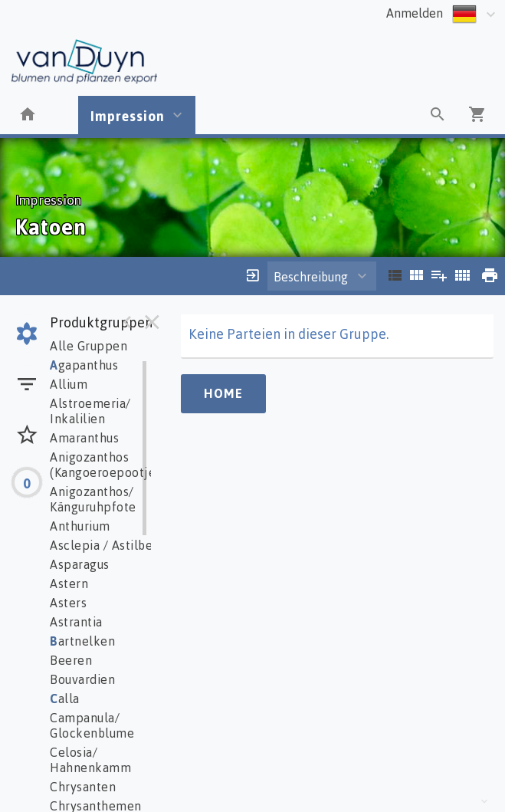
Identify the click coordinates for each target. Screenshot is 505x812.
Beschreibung (311, 277)
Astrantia (76, 622)
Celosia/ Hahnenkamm (90, 760)
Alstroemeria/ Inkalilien (90, 411)
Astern (69, 584)
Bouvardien (82, 679)
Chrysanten (83, 787)
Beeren (71, 660)
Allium (69, 384)
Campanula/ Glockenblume (92, 725)
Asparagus (80, 564)
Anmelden (415, 13)
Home (223, 393)
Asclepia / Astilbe (101, 545)
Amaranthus (84, 438)
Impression (128, 116)
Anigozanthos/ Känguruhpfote (93, 499)
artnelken (82, 641)
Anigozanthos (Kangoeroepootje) (105, 465)
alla (65, 699)
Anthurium (80, 526)
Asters (68, 603)
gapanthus (84, 365)
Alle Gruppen (89, 346)
